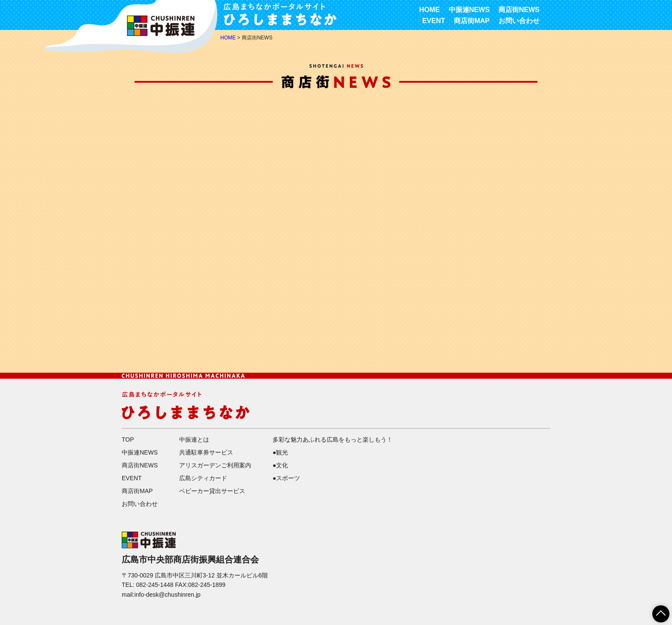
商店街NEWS (519, 10)
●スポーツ (286, 478)
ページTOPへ (656, 611)
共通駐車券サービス (206, 452)
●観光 (280, 452)
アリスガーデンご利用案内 (215, 465)
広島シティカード (203, 478)
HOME (429, 10)
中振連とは (194, 440)
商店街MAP (472, 21)
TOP (128, 440)
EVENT (433, 21)
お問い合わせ (519, 21)
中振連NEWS (469, 10)
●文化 (280, 465)
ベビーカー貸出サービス (212, 491)
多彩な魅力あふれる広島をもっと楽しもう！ (333, 440)
